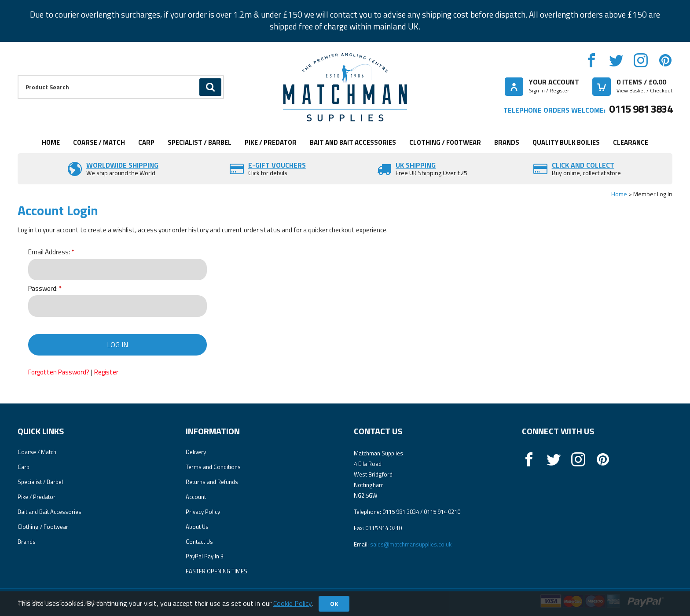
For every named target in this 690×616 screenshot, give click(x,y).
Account (196, 497)
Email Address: (49, 252)
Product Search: (18, 75)
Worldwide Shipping (122, 165)
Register (106, 372)
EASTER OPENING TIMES (217, 571)
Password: (43, 289)
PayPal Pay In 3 (205, 556)
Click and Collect (583, 165)
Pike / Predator (271, 142)
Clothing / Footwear (445, 142)
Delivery (196, 452)
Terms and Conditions (213, 467)
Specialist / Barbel (200, 142)
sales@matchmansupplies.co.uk (411, 544)
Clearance (631, 142)
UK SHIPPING (416, 165)
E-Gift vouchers (277, 165)
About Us (197, 527)
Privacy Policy (203, 512)
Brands (507, 142)
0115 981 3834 (641, 109)
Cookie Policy (292, 603)
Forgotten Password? (59, 372)
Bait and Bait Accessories (353, 142)
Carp (146, 142)
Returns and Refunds (212, 482)
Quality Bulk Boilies (566, 142)
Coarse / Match (99, 142)
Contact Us (199, 542)
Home (51, 142)
